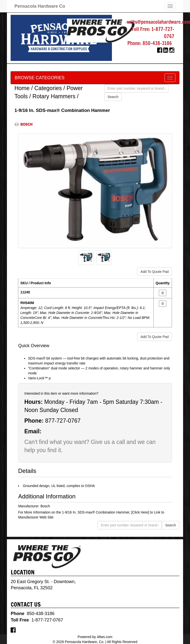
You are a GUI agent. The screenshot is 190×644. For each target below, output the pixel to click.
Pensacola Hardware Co (40, 6)
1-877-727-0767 (163, 33)
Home (22, 88)
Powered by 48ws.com (95, 637)
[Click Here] (140, 512)
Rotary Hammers (54, 96)
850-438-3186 (157, 43)
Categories (48, 88)
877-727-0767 (63, 421)
